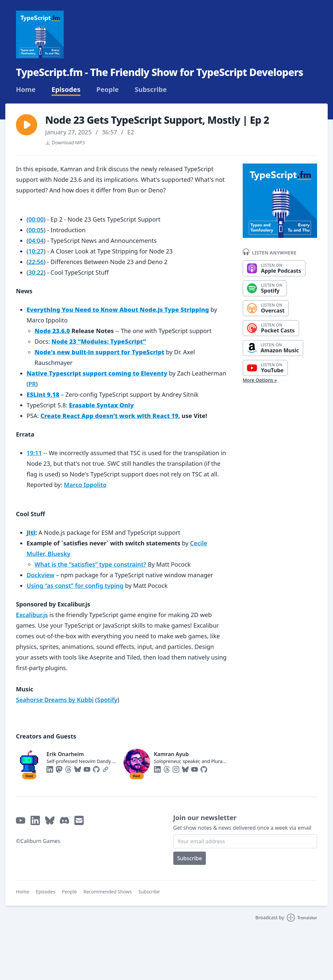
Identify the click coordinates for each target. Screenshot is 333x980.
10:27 (36, 251)
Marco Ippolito (85, 485)
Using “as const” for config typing (75, 586)
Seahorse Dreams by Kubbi (55, 700)
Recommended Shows (108, 892)
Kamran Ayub (171, 754)
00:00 (36, 219)
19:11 (34, 453)
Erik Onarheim (65, 754)
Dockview (41, 575)
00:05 (36, 230)
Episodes (66, 90)
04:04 (36, 241)
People (107, 90)
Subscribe (151, 90)
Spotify (107, 700)
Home (26, 90)
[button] (27, 125)
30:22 (36, 272)
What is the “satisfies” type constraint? (90, 564)
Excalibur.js (32, 615)
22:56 (36, 262)
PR (32, 384)
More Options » (260, 380)
